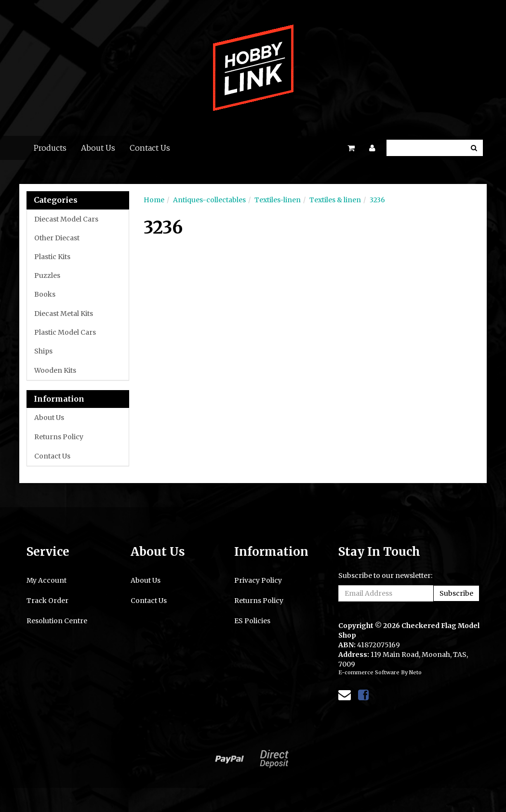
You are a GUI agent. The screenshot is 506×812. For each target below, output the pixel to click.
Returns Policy (59, 437)
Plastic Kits (52, 257)
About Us (98, 148)
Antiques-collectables (209, 200)
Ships (43, 351)
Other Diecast (57, 238)
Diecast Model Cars (66, 219)
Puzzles (47, 275)
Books (45, 294)
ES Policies (252, 621)
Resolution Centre (57, 621)
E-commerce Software (369, 672)
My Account (47, 580)
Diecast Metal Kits (64, 314)
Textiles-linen (278, 200)
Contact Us (150, 148)
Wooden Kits (55, 370)
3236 (377, 200)
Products (50, 148)
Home (154, 200)
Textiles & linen (335, 200)
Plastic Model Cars (65, 332)
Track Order (47, 601)
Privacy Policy (258, 580)
